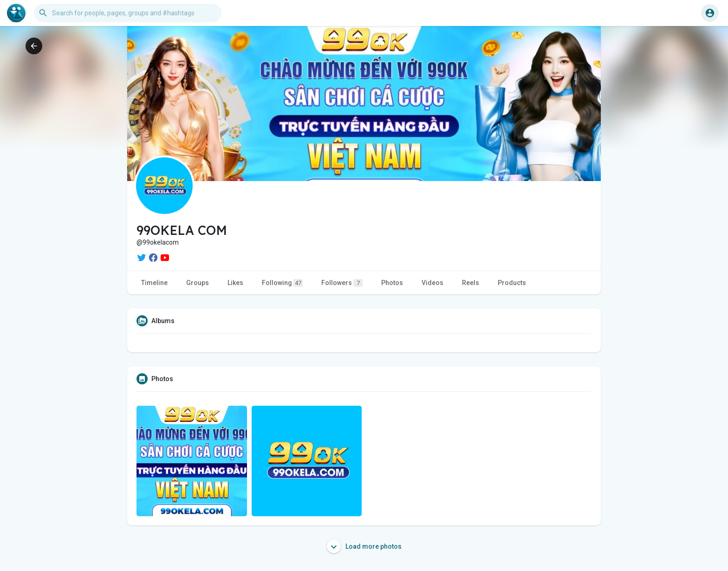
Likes (235, 283)
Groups (198, 283)
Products (512, 283)
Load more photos (364, 546)
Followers (342, 283)
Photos (392, 283)
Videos (432, 283)
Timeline (154, 283)
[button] (128, 13)
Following (282, 283)
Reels (471, 283)
